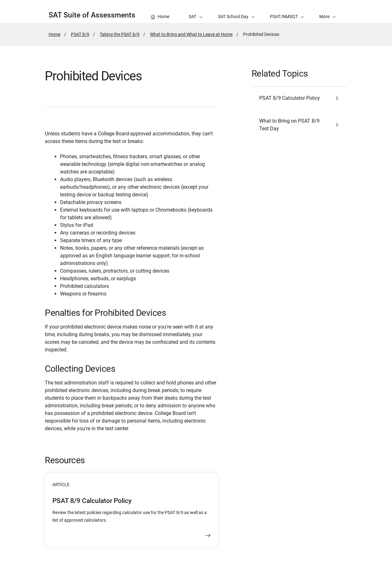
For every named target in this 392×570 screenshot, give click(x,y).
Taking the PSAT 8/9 (120, 34)
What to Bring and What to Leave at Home (191, 34)
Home (54, 34)
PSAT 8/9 (80, 34)
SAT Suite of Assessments (92, 15)
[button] (328, 11)
